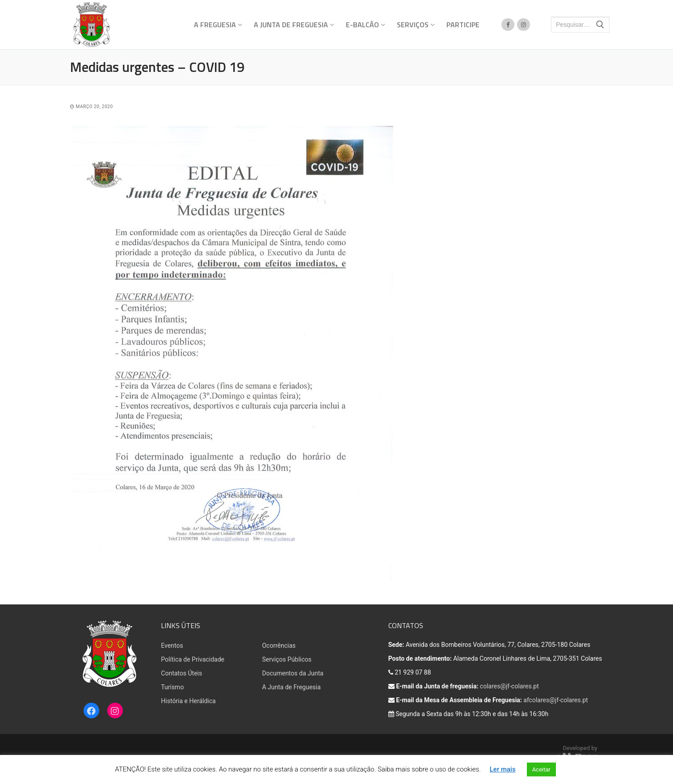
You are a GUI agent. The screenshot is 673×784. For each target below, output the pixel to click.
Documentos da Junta (292, 673)
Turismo (172, 687)
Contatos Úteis (181, 673)
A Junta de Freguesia (291, 687)
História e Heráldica (188, 701)
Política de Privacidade (193, 659)
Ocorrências (279, 646)
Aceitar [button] (541, 769)
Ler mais (503, 769)
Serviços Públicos (287, 659)
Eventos (172, 646)
